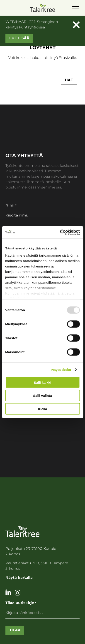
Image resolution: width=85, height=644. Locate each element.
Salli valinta (42, 396)
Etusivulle (67, 58)
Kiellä (42, 409)
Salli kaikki (42, 382)
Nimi (11, 206)
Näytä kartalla (19, 578)
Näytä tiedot (61, 370)
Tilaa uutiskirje (21, 603)
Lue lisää (19, 38)
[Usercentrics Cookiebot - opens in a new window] (61, 232)
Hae (69, 80)
